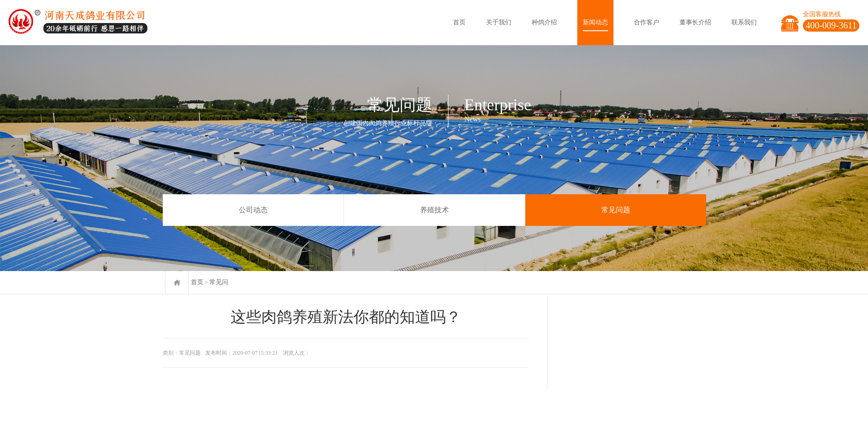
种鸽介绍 (544, 22)
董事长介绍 (695, 22)
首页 (459, 22)
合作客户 (646, 22)
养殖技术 (434, 210)
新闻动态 (595, 22)
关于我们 (499, 22)
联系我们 (744, 22)
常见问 (219, 282)
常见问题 (616, 210)
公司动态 (253, 210)
